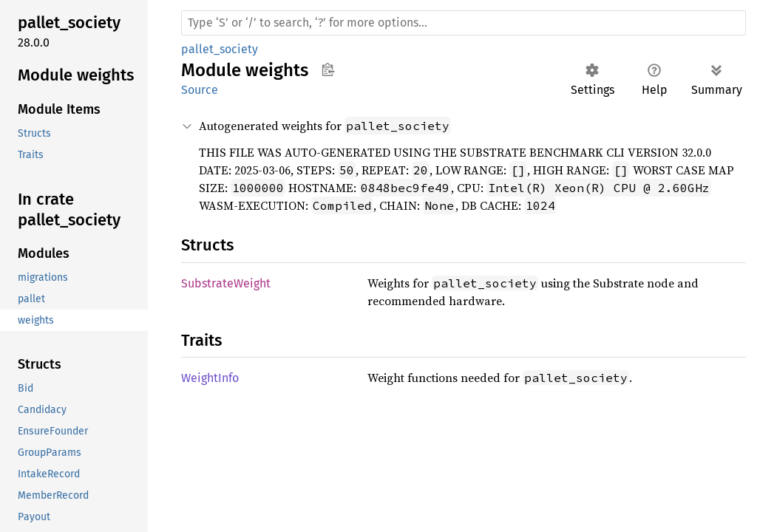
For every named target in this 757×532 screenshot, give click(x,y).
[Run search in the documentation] (464, 23)
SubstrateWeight (226, 283)
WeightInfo (210, 378)
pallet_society (220, 49)
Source (200, 90)
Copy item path (328, 69)
